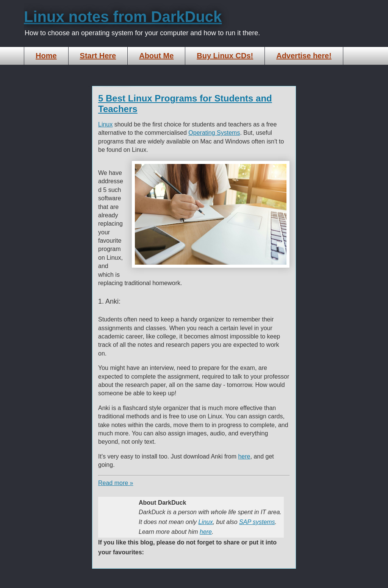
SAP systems (257, 522)
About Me (156, 56)
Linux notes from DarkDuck (123, 17)
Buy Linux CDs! (225, 56)
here (244, 456)
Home (46, 56)
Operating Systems (214, 133)
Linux (105, 124)
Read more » (116, 483)
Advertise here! (304, 56)
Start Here (98, 56)
